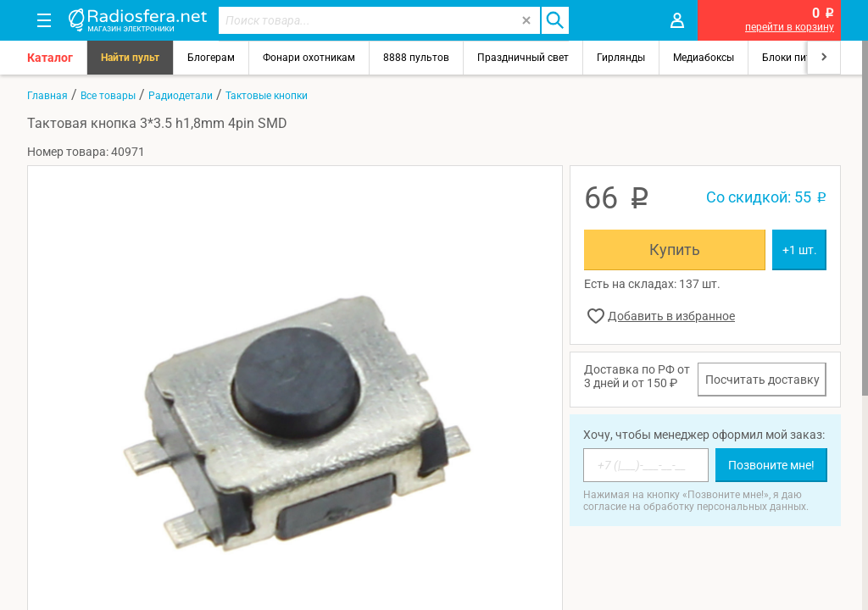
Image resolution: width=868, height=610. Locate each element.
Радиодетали (181, 96)
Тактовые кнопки (267, 96)
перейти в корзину (790, 27)
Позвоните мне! (771, 465)
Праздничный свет (523, 58)
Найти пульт (130, 58)
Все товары (108, 96)
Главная (47, 96)
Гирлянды (621, 58)
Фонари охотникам (309, 58)
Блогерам (211, 58)
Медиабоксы (704, 58)
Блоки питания (798, 58)
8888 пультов (416, 58)
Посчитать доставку (762, 380)
